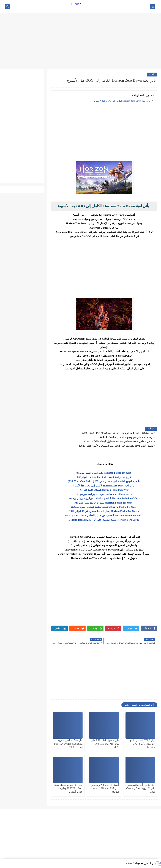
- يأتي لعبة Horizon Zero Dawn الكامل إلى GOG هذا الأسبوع (104, 486)
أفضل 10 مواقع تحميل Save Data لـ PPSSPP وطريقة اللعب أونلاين (69, 788)
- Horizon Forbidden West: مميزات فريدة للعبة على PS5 (104, 503)
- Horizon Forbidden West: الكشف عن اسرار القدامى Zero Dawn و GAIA (104, 516)
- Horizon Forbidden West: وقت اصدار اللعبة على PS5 (104, 473)
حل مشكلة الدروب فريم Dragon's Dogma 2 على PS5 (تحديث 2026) (68, 744)
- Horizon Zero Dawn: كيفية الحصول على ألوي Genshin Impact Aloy (104, 520)
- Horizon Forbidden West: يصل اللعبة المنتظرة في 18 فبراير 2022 (104, 511)
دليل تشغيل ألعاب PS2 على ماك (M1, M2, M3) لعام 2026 (105, 744)
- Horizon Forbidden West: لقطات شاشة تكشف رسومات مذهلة (104, 507)
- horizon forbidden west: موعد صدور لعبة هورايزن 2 (104, 494)
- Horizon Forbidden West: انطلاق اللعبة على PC (104, 490)
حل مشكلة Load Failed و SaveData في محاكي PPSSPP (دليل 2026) (118, 433)
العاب (152, 74)
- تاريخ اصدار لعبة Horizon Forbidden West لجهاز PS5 (104, 477)
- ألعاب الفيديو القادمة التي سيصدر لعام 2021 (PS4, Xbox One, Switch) (104, 481)
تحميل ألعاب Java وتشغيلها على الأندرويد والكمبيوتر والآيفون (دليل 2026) (116, 446)
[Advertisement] (80, 41)
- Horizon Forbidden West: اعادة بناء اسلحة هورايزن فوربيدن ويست (105, 498)
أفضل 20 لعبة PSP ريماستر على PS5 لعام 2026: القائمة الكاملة (105, 788)
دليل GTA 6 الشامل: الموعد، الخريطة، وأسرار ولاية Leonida (141, 744)
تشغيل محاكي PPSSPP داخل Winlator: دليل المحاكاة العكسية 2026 (118, 442)
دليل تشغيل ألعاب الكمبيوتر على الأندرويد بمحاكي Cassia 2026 (141, 788)
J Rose (76, 4)
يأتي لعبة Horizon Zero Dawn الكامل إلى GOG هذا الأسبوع (122, 101)
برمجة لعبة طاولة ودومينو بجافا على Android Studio (126, 437)
